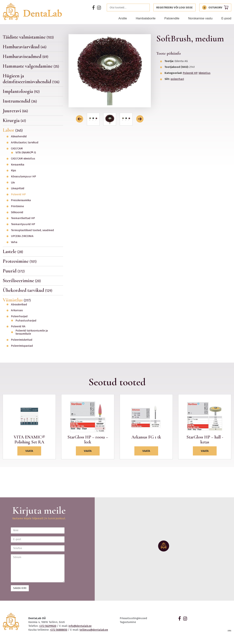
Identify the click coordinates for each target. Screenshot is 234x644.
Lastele (13, 252)
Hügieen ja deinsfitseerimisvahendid (31, 79)
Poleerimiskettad (22, 340)
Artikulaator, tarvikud (25, 143)
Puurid (14, 271)
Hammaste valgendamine (31, 66)
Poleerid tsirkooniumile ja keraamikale (32, 332)
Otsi (146, 7)
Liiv (13, 183)
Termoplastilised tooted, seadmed (32, 230)
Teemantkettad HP (23, 218)
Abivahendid (19, 136)
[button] (80, 119)
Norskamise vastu (200, 18)
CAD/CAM (17, 149)
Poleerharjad (19, 316)
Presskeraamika (21, 200)
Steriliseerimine (22, 281)
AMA (229, 631)
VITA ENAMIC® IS (26, 153)
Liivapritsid (18, 188)
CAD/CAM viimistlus (23, 159)
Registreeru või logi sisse (174, 7)
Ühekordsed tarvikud (28, 290)
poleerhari (177, 79)
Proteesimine (20, 261)
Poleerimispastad (22, 346)
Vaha (14, 242)
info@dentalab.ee (80, 626)
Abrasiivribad (19, 305)
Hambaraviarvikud (25, 47)
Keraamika (18, 165)
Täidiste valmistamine (28, 37)
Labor (13, 130)
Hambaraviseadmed (26, 56)
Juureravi (15, 111)
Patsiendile (172, 18)
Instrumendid (20, 101)
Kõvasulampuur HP (23, 177)
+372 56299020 (48, 626)
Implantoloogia (21, 91)
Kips (14, 171)
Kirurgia (14, 120)
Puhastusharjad (26, 321)
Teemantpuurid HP (23, 224)
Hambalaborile (146, 18)
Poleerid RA (18, 326)
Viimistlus (17, 300)
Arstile (123, 18)
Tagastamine (128, 622)
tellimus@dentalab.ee (94, 630)
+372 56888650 (59, 630)
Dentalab (32, 12)
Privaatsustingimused (133, 618)
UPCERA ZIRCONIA (22, 236)
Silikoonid (17, 212)
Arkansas (17, 310)
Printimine (17, 206)
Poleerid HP (18, 194)
